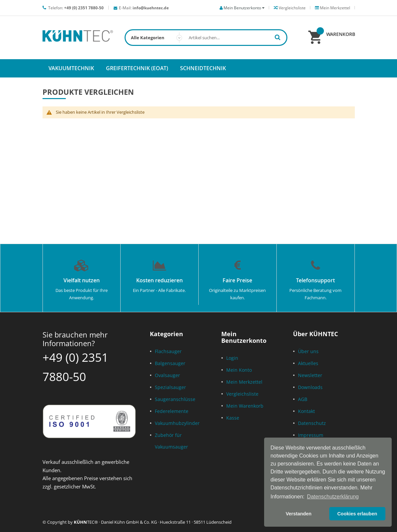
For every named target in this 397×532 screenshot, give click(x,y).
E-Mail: (144, 8)
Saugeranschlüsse (175, 399)
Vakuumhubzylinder (177, 423)
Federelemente (172, 411)
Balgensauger (170, 363)
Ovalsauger (167, 375)
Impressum (311, 435)
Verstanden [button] (299, 514)
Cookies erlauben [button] (357, 514)
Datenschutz (312, 423)
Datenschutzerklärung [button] (333, 497)
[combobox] (206, 38)
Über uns (308, 351)
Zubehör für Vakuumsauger (171, 441)
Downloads (310, 387)
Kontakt (306, 411)
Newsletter (310, 375)
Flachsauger (168, 351)
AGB (303, 399)
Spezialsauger (170, 387)
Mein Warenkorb (245, 406)
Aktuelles (308, 363)
